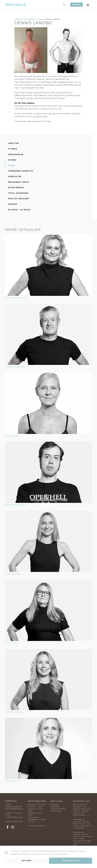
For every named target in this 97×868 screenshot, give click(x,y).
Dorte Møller (13, 781)
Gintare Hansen (14, 712)
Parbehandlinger (58, 809)
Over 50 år (15, 176)
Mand (41, 19)
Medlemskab (16, 154)
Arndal (18, 19)
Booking (76, 5)
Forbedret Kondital (21, 171)
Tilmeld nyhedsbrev (37, 826)
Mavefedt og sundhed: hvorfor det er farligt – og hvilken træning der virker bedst (82, 824)
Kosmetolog (56, 811)
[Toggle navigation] (88, 5)
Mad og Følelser (19, 199)
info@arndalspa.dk (14, 817)
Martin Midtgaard (15, 505)
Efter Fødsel (16, 188)
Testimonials (30, 19)
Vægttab (14, 143)
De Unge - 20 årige (19, 210)
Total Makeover (18, 193)
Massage (54, 804)
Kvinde (12, 160)
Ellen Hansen (13, 574)
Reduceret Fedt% (19, 182)
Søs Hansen (11, 436)
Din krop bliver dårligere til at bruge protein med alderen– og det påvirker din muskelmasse (82, 810)
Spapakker (55, 807)
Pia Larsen (11, 643)
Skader (13, 204)
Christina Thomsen (16, 298)
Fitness (13, 149)
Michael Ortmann (15, 367)
